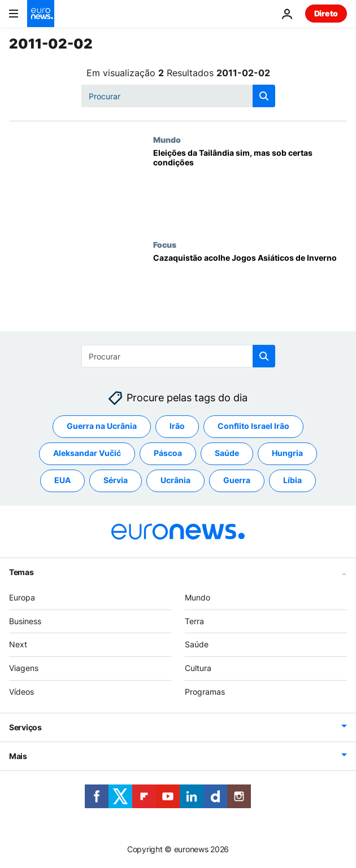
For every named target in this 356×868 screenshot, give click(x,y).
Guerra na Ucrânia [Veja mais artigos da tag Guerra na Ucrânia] (102, 426)
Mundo (167, 139)
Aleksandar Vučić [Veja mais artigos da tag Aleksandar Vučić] (87, 453)
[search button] (264, 96)
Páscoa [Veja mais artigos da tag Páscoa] (168, 453)
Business (25, 621)
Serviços (25, 727)
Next (18, 645)
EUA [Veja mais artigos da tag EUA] (62, 481)
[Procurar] (178, 96)
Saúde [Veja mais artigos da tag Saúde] (227, 453)
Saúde (197, 645)
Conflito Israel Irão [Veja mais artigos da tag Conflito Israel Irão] (253, 426)
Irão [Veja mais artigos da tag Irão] (177, 426)
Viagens (24, 668)
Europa (22, 597)
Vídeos (21, 692)
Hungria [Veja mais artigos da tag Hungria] (287, 453)
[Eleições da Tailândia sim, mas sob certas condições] (250, 187)
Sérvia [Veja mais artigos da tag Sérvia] (116, 481)
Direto (326, 13)
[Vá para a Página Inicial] (41, 14)
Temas (21, 572)
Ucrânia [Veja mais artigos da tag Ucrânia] (175, 481)
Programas (205, 692)
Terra (194, 621)
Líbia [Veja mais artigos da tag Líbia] (292, 481)
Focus (165, 244)
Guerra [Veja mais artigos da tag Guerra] (237, 481)
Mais (18, 756)
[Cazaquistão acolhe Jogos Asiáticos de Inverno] (250, 292)
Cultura (198, 668)
